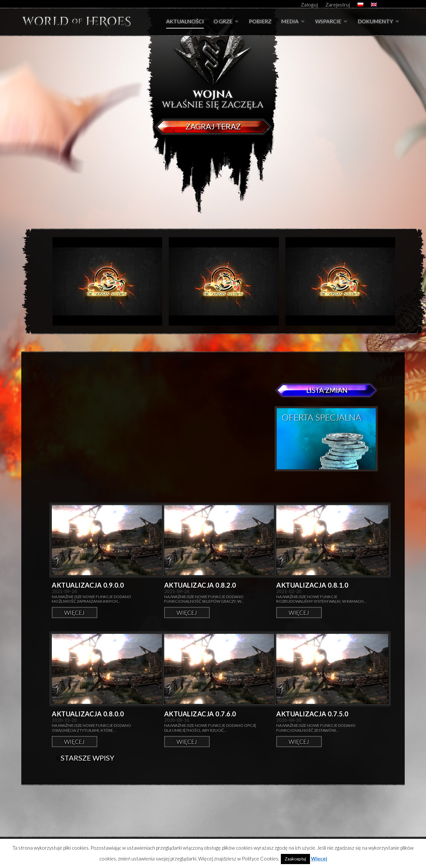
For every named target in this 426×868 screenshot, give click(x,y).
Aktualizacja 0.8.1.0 (312, 585)
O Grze (223, 22)
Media (290, 22)
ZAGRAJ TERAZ (213, 126)
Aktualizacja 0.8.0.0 (88, 714)
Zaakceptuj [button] (295, 859)
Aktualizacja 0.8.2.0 (200, 585)
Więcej (75, 613)
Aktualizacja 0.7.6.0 (200, 714)
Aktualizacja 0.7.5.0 (312, 714)
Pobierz (260, 22)
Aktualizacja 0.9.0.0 (88, 585)
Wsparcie (328, 22)
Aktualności (185, 22)
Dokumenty (375, 22)
